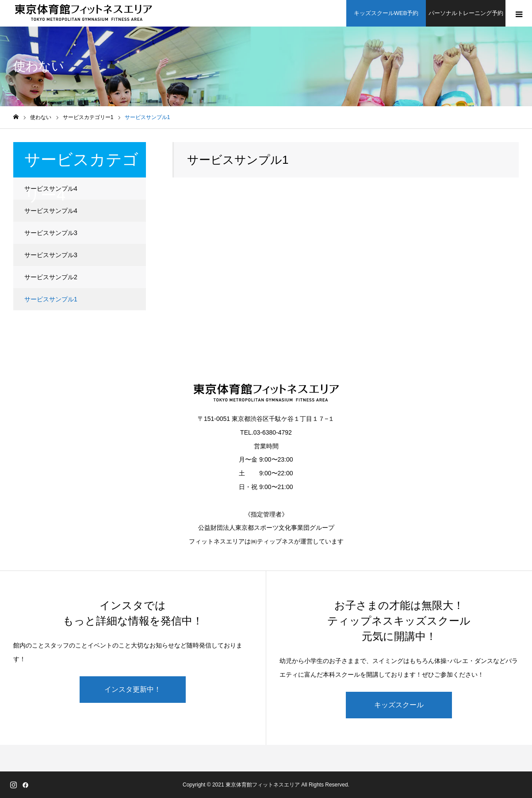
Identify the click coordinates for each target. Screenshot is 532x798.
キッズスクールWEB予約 (386, 13)
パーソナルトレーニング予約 (466, 13)
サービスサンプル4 (51, 189)
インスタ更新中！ (133, 689)
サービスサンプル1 (51, 299)
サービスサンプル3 (51, 233)
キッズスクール (399, 705)
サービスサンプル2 (51, 277)
